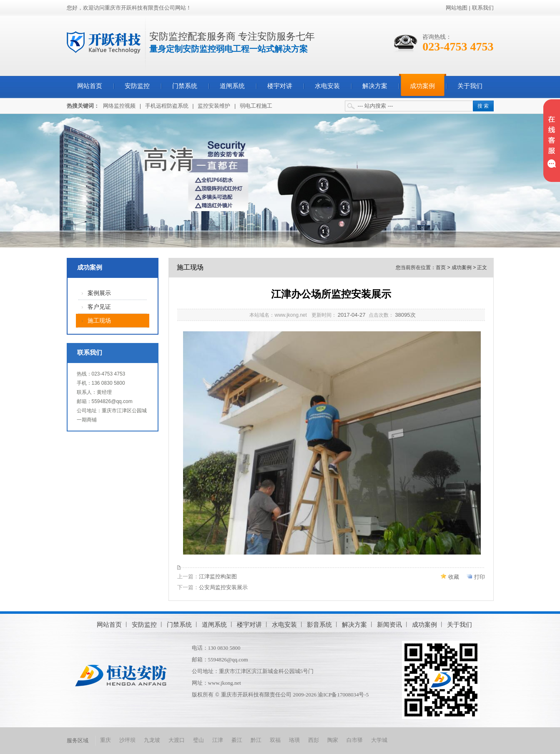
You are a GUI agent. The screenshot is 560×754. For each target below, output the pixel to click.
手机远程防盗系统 (167, 106)
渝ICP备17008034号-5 (343, 695)
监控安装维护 (214, 106)
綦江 (237, 740)
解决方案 (375, 86)
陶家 (333, 740)
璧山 (198, 740)
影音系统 (319, 624)
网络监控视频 (119, 106)
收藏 (454, 577)
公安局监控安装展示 (223, 587)
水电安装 (327, 86)
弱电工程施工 (256, 106)
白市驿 (355, 740)
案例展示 (99, 293)
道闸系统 (232, 86)
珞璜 (294, 740)
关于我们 (470, 86)
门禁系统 (185, 86)
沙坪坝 (127, 740)
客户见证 (99, 307)
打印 (480, 577)
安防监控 (137, 86)
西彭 (314, 740)
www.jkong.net (225, 683)
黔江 (256, 740)
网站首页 (90, 86)
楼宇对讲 (280, 86)
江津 (218, 740)
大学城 (379, 740)
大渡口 (177, 740)
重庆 (105, 740)
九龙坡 (152, 740)
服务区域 (78, 740)
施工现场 (99, 321)
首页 (441, 267)
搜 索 (483, 106)
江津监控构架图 (218, 576)
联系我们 (483, 8)
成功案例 (422, 86)
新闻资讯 (389, 624)
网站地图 (457, 8)
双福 (275, 740)
